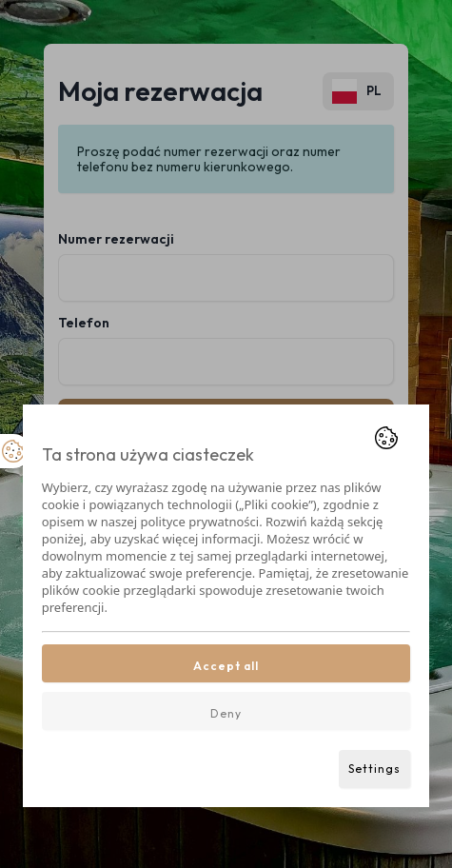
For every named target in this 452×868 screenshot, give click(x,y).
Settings (374, 769)
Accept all (226, 666)
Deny (226, 713)
